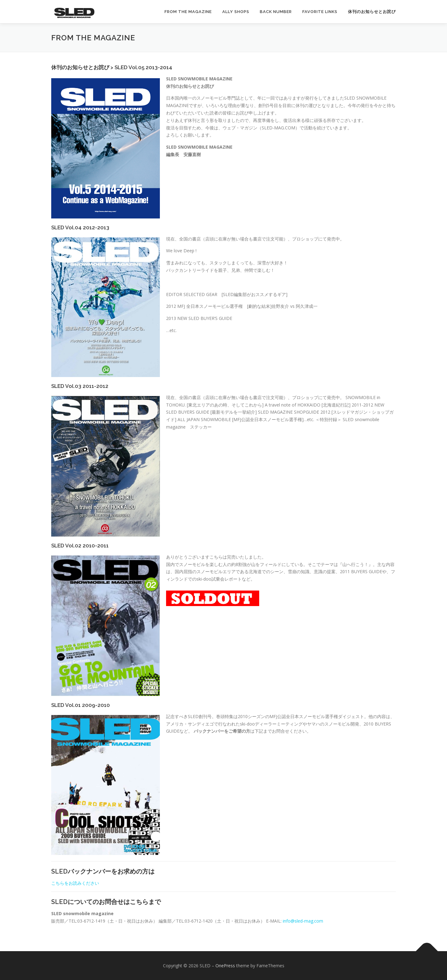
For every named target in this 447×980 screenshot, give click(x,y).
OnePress (225, 966)
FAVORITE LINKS (320, 12)
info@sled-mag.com (303, 921)
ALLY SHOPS (236, 12)
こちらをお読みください (75, 883)
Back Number (276, 12)
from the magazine (188, 12)
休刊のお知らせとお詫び (372, 12)
